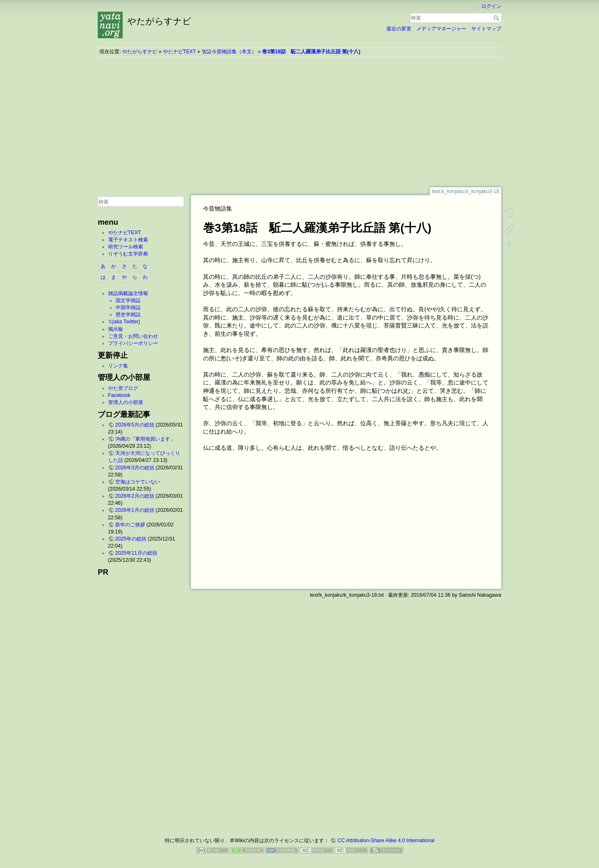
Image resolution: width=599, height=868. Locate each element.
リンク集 (118, 366)
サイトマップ (486, 29)
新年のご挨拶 (130, 525)
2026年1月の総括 (135, 510)
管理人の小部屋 (126, 402)
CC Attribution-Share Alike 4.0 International (386, 841)
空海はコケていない (138, 482)
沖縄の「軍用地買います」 (145, 439)
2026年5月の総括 (135, 425)
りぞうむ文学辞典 (128, 254)
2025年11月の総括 (136, 553)
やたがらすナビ (140, 52)
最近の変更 (399, 29)
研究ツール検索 (126, 247)
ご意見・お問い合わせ (133, 336)
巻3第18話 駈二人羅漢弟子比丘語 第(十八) (311, 52)
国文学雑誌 (128, 300)
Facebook (119, 395)
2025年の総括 (131, 539)
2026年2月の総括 (135, 496)
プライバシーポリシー (133, 343)
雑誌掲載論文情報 (128, 293)
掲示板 (116, 329)
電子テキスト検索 (128, 240)
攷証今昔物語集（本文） (229, 52)
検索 (497, 18)
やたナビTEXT (179, 52)
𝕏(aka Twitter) (124, 322)
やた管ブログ (123, 388)
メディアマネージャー (441, 29)
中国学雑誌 (128, 308)
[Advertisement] (299, 122)
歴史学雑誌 (128, 315)
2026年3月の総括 (135, 468)
